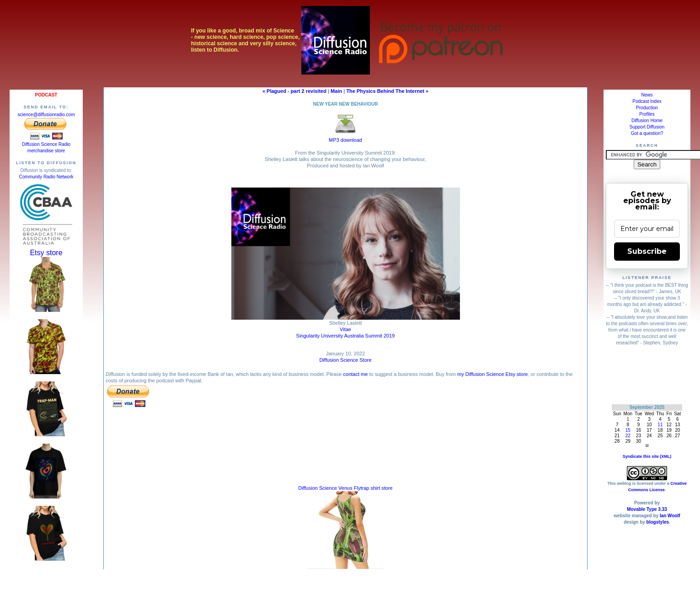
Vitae (345, 329)
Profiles (647, 114)
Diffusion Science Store (345, 360)
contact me (356, 374)
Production (647, 108)
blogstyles (658, 522)
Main (336, 91)
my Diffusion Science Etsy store (492, 374)
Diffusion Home (647, 121)
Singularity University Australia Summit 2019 (346, 336)
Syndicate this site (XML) (647, 456)
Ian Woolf (670, 516)
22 (628, 436)
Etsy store (46, 253)
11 (660, 425)
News (647, 95)
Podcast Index (647, 101)
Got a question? (647, 133)
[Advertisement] (647, 375)
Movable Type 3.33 (647, 509)
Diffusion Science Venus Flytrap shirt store (345, 488)
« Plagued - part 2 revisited (294, 91)
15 (628, 430)
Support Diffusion (647, 127)
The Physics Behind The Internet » (387, 91)
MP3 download (345, 137)
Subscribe (647, 251)
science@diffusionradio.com (46, 115)
